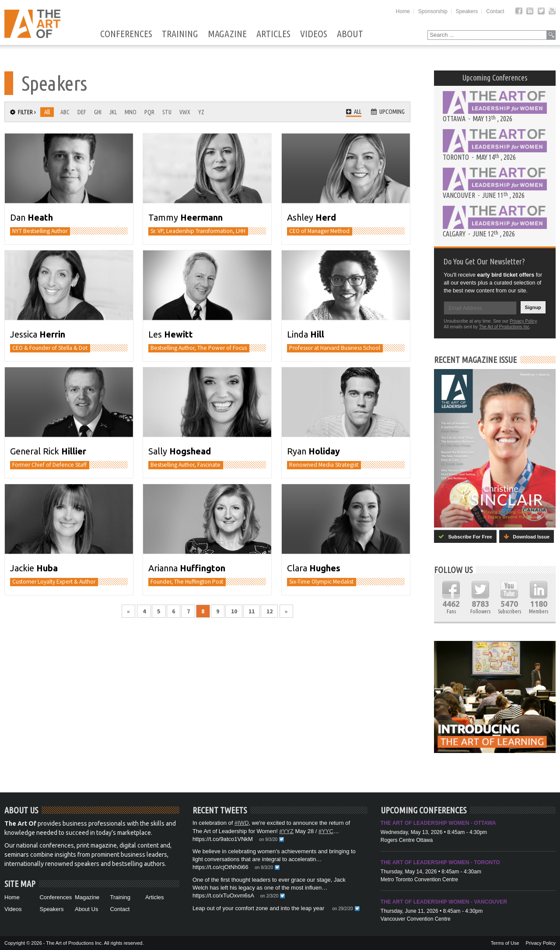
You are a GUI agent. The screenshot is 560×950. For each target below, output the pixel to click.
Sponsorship (433, 11)
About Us (86, 909)
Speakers (467, 11)
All (47, 112)
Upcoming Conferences (495, 77)
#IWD (242, 823)
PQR (149, 112)
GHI (98, 112)
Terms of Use (505, 943)
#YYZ (286, 831)
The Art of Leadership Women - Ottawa (438, 823)
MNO (131, 112)
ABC (65, 112)
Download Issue (527, 537)
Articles (273, 34)
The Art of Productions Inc (504, 327)
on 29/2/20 (342, 909)
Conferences (126, 34)
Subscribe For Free (465, 537)
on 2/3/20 (269, 896)
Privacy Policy (523, 321)
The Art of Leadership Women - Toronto (440, 862)
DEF (82, 112)
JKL (113, 112)
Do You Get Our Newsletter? (484, 261)
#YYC (326, 831)
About (350, 34)
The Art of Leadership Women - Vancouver (444, 902)
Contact (495, 11)
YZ (201, 112)
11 (252, 611)
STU (167, 112)
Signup (533, 307)
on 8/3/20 (264, 867)
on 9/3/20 (268, 839)
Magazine (227, 34)
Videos (314, 34)
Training (180, 34)
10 (234, 611)
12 (269, 611)
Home (403, 11)
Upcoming (388, 112)
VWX (185, 112)
